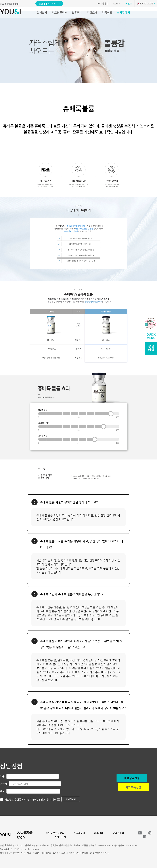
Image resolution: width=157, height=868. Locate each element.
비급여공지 (60, 837)
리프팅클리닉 (59, 12)
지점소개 (92, 12)
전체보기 (42, 12)
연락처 (3, 784)
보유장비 (77, 12)
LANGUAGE (145, 3)
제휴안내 (99, 833)
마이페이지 (103, 3)
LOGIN (117, 3)
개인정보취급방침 (55, 833)
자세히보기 (71, 799)
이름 (2, 776)
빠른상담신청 (132, 778)
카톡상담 (107, 12)
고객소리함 (118, 833)
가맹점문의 (79, 833)
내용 (2, 791)
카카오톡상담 (133, 787)
